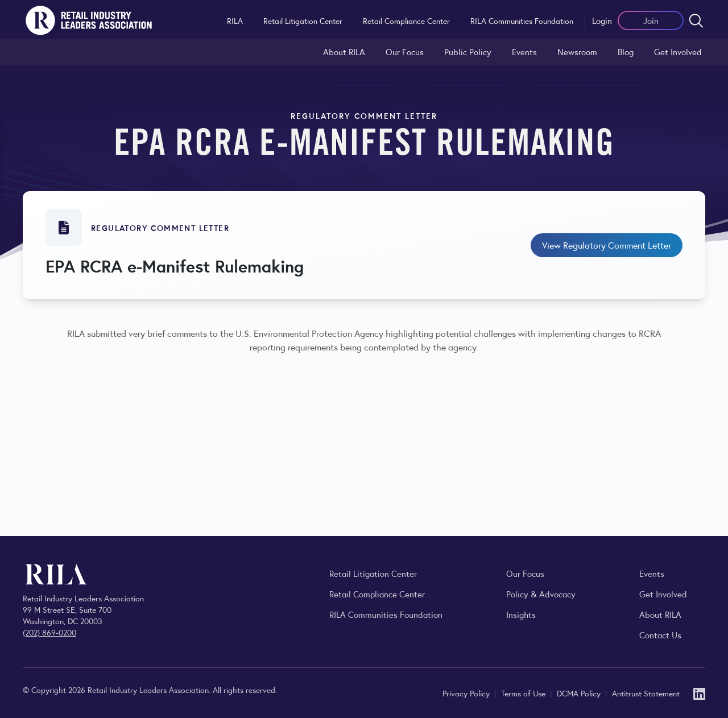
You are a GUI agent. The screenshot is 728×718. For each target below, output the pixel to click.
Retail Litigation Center (303, 20)
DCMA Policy (580, 693)
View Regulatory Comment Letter (607, 245)
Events (524, 51)
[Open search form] (696, 20)
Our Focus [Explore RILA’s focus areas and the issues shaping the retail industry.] (405, 51)
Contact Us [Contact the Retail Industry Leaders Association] (660, 635)
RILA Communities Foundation (522, 20)
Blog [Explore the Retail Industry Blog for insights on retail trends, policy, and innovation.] (626, 51)
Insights (521, 614)
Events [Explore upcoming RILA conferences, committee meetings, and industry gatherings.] (652, 573)
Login (602, 20)
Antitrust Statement (646, 693)
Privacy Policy (467, 693)
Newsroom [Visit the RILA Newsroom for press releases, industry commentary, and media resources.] (577, 51)
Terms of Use (524, 693)
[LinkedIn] (699, 693)
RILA (235, 20)
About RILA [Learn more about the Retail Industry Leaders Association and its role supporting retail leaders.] (344, 51)
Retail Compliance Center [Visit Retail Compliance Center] (377, 594)
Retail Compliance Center (406, 20)
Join (651, 20)
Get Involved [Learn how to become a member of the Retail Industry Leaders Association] (678, 51)
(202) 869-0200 (49, 632)
